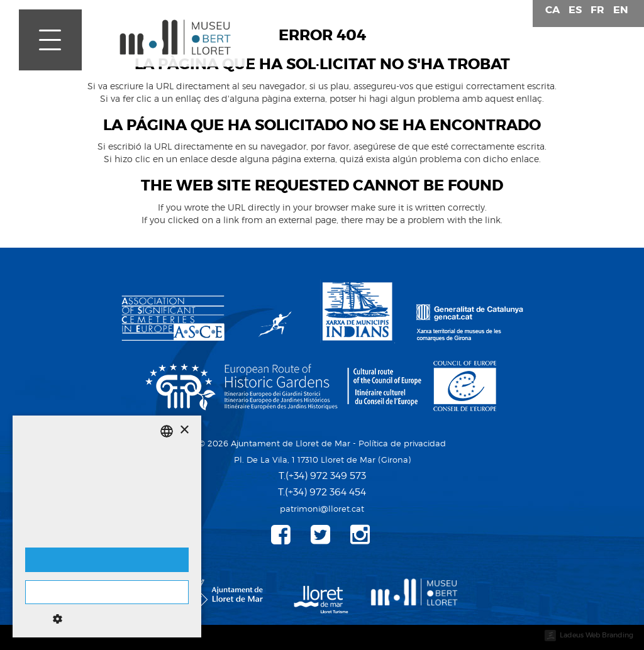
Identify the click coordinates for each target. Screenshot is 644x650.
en (621, 10)
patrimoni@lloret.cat (322, 509)
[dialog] (107, 526)
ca (552, 10)
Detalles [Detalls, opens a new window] (40, 535)
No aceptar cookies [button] (107, 592)
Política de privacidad (402, 443)
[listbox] (167, 431)
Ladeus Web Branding (597, 635)
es (575, 10)
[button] (107, 619)
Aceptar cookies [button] (107, 559)
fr (597, 10)
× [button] (184, 430)
